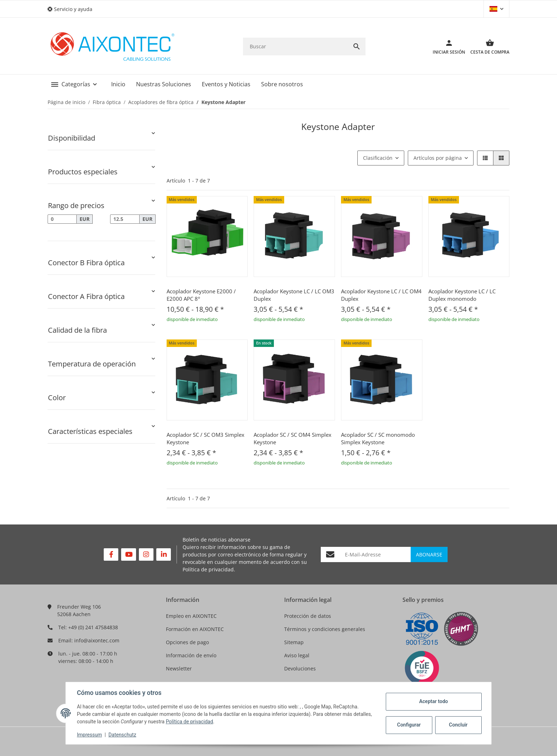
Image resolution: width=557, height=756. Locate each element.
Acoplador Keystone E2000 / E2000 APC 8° (201, 295)
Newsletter (179, 668)
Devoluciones (300, 668)
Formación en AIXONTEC (195, 629)
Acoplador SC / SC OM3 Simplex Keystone (206, 438)
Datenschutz (123, 735)
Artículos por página (438, 158)
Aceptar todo (433, 701)
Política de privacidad (208, 569)
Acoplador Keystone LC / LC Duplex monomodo (462, 295)
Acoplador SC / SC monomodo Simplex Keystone (378, 438)
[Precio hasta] (125, 219)
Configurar (409, 725)
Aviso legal (297, 655)
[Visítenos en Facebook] (111, 554)
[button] (73, 9)
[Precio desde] (62, 219)
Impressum (90, 735)
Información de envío (191, 655)
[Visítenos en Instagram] (146, 554)
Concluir (458, 725)
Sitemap (294, 642)
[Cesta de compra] (487, 47)
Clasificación (378, 158)
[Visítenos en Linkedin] (164, 554)
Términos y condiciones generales (325, 629)
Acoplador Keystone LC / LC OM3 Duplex (294, 295)
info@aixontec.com (97, 640)
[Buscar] (295, 46)
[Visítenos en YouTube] (128, 554)
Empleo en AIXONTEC (191, 616)
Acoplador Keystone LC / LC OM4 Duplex (381, 295)
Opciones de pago (187, 642)
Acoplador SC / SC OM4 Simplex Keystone (293, 438)
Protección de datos (308, 616)
